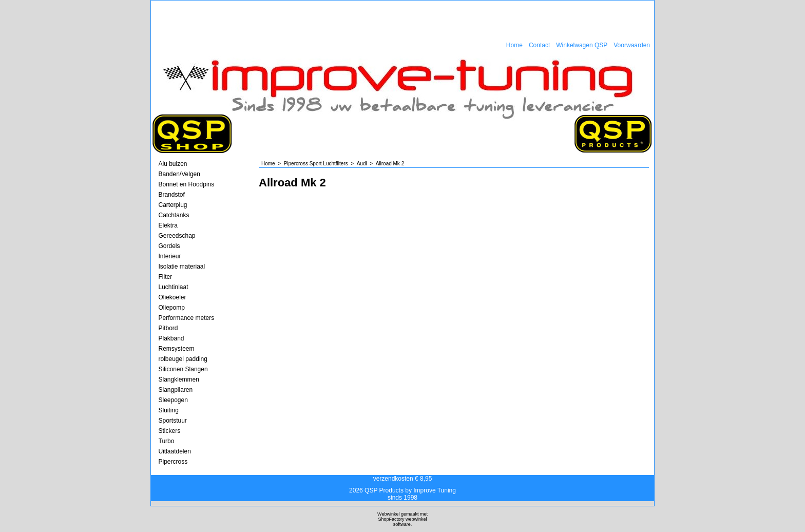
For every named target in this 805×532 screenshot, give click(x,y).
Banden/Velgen (179, 174)
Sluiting (169, 410)
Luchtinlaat (174, 287)
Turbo (167, 441)
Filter (166, 277)
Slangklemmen (179, 379)
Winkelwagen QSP (582, 45)
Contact (539, 45)
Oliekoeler (172, 297)
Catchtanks (174, 215)
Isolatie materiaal (182, 267)
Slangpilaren (176, 390)
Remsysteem (177, 349)
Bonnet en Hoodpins (187, 184)
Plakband (171, 338)
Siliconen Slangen (183, 369)
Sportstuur (173, 421)
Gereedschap (177, 236)
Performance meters (187, 318)
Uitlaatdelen (175, 451)
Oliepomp (172, 308)
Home (514, 45)
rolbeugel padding (183, 359)
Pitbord (168, 328)
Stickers (170, 431)
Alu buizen (173, 164)
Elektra (168, 225)
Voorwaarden (632, 45)
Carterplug (173, 205)
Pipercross (173, 462)
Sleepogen (173, 400)
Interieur (170, 256)
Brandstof (172, 195)
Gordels (169, 246)
